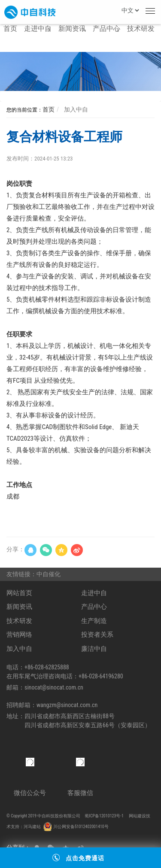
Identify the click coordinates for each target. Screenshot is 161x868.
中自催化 (50, 574)
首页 (49, 109)
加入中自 (75, 109)
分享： (15, 549)
